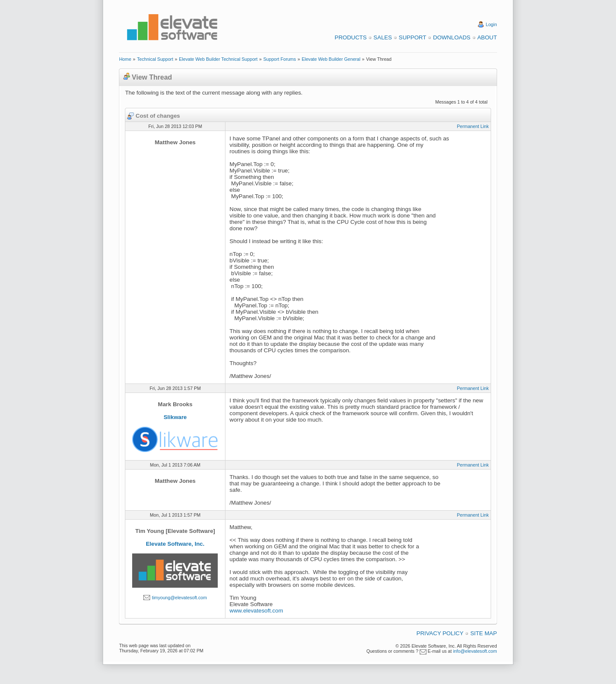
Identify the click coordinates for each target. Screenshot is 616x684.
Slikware (175, 417)
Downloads (452, 37)
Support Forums (279, 59)
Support (412, 37)
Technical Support (155, 59)
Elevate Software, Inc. (175, 544)
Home (125, 59)
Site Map (483, 633)
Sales (383, 37)
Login (492, 24)
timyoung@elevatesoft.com (179, 598)
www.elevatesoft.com (256, 611)
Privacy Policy (440, 633)
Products (351, 37)
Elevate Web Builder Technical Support (218, 59)
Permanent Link (473, 126)
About (487, 37)
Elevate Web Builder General (331, 59)
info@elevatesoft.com (475, 651)
